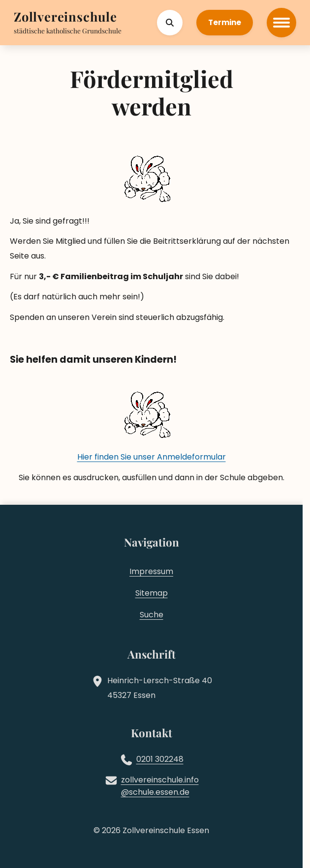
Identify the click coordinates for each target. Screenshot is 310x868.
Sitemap (152, 593)
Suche (152, 615)
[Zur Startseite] (65, 17)
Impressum (151, 571)
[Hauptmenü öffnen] (281, 23)
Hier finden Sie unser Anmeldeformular (152, 457)
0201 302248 (160, 759)
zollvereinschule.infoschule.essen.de (160, 786)
